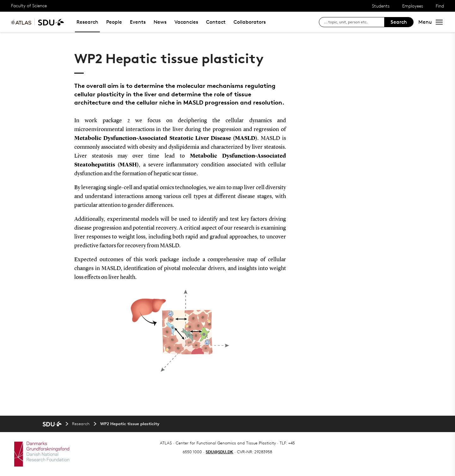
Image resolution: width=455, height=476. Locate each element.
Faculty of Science (29, 6)
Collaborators (250, 22)
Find (440, 6)
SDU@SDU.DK (219, 452)
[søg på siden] (354, 22)
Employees (413, 6)
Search (399, 22)
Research (87, 22)
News (160, 22)
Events (138, 22)
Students (381, 6)
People (114, 22)
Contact (216, 22)
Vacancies (186, 22)
